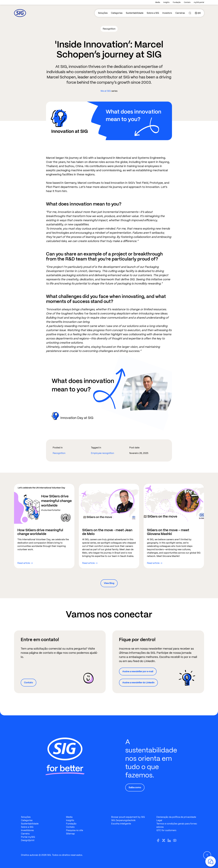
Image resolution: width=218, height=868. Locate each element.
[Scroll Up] (207, 855)
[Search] (190, 13)
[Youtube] (176, 840)
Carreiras (180, 13)
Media (158, 2)
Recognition (59, 453)
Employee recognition (102, 453)
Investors (167, 13)
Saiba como (135, 787)
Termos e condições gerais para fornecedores (177, 825)
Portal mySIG (28, 837)
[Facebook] (159, 840)
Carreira (25, 834)
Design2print (28, 840)
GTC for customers (166, 830)
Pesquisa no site (75, 830)
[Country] (198, 13)
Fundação (177, 2)
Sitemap (70, 834)
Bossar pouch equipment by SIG (128, 817)
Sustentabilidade (135, 13)
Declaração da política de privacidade (176, 817)
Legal (159, 820)
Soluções (103, 13)
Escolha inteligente (121, 824)
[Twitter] (165, 840)
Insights (166, 2)
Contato (187, 2)
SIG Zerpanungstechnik (123, 820)
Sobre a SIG (153, 13)
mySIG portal (199, 2)
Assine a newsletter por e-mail (138, 671)
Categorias (117, 13)
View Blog (109, 583)
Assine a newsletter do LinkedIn (138, 683)
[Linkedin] (170, 840)
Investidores (27, 830)
